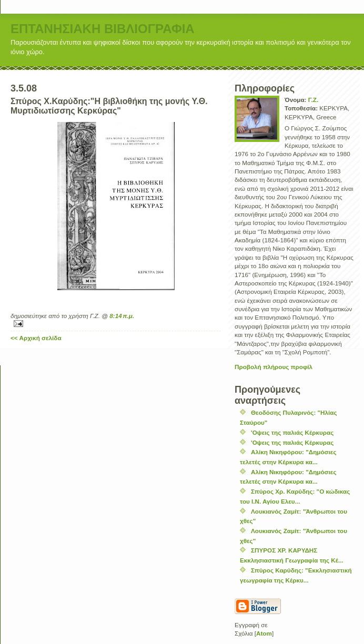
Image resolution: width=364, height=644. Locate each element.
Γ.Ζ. (313, 100)
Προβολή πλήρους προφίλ (274, 367)
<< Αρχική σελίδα (36, 338)
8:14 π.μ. (122, 316)
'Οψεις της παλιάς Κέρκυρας (292, 432)
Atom (264, 633)
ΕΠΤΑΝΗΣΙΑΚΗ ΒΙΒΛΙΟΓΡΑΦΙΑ (103, 29)
